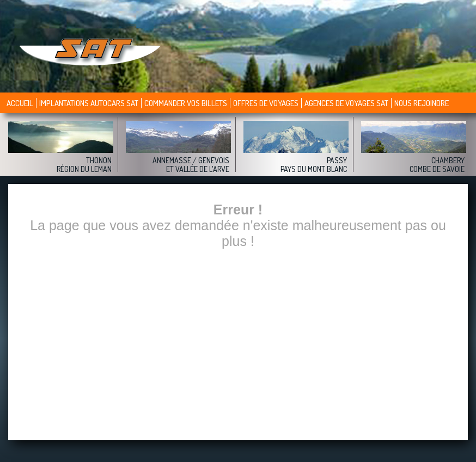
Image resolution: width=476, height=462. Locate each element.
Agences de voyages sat (346, 103)
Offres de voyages (266, 103)
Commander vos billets (186, 103)
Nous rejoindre (422, 103)
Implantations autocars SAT (89, 103)
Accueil (20, 103)
